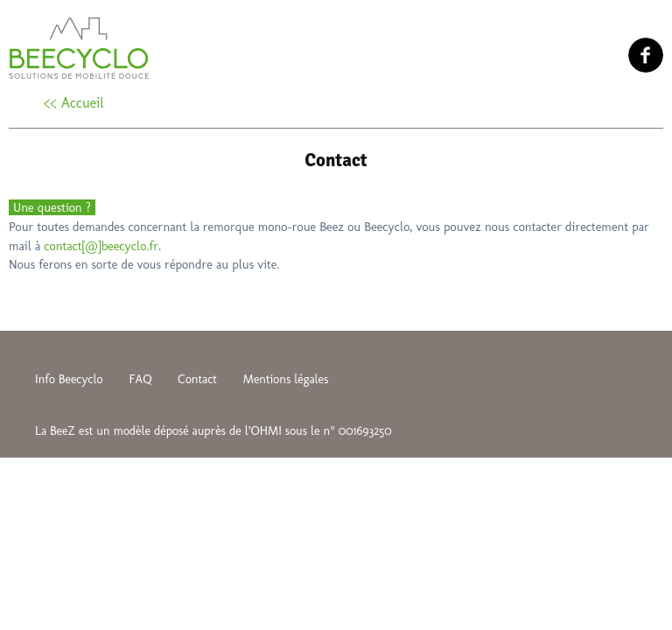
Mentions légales (286, 379)
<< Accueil (74, 103)
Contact (197, 379)
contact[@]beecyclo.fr (101, 246)
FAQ (140, 379)
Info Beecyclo (69, 379)
